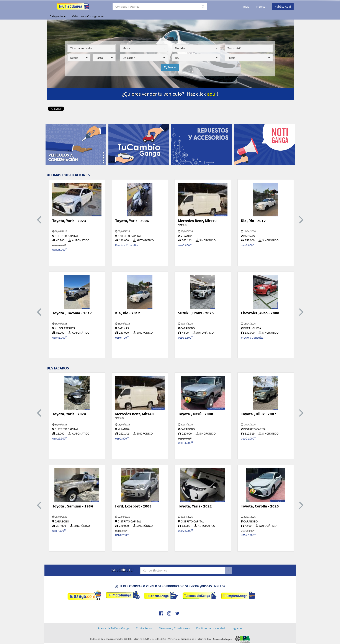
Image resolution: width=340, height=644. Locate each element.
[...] (153, 7)
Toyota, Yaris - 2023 (69, 221)
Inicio (246, 7)
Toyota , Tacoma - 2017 (72, 313)
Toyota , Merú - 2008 (196, 414)
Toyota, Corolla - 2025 (260, 506)
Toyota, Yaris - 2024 (69, 414)
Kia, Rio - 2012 (253, 221)
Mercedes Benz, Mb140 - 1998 (198, 223)
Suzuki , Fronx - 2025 (196, 313)
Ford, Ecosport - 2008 (133, 506)
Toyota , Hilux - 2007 (259, 414)
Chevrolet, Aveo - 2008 (260, 313)
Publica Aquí (283, 7)
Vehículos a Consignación (88, 16)
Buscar (170, 67)
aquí (212, 94)
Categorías (58, 16)
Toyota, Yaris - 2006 (132, 221)
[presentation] (39, 219)
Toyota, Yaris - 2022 (195, 506)
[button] (92, 48)
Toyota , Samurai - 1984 (73, 506)
